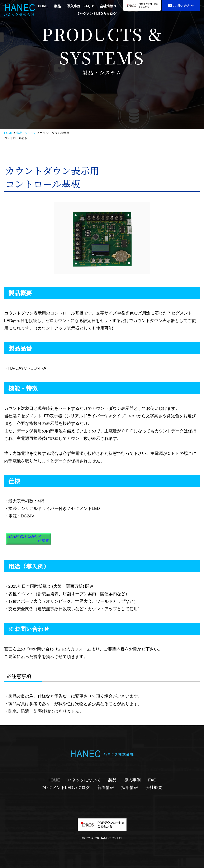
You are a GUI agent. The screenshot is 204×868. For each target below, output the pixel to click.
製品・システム (27, 133)
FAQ (152, 780)
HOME (43, 6)
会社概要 (154, 787)
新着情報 (106, 787)
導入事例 (132, 780)
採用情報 (130, 787)
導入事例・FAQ (79, 6)
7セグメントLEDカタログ (97, 14)
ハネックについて (84, 780)
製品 (57, 6)
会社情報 (106, 6)
